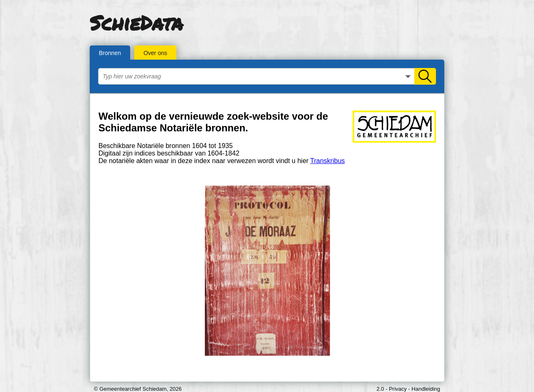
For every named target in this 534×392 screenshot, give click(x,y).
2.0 (380, 389)
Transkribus (328, 161)
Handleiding (426, 389)
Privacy (398, 389)
